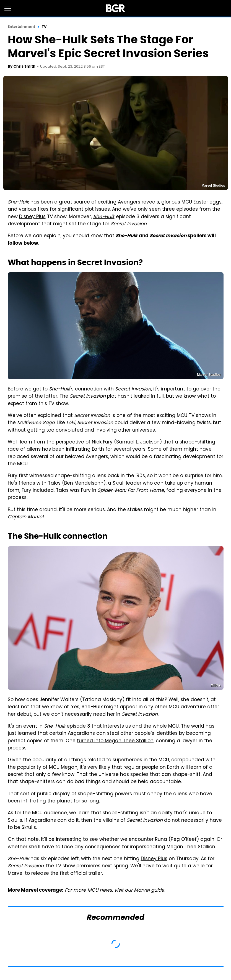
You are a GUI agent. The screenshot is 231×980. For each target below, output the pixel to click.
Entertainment (21, 27)
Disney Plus (32, 217)
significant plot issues (84, 210)
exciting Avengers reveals (128, 202)
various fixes (34, 210)
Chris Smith (24, 66)
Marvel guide (149, 891)
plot (93, 397)
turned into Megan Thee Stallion (115, 741)
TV (44, 27)
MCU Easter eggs (202, 202)
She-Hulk (104, 217)
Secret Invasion (133, 389)
